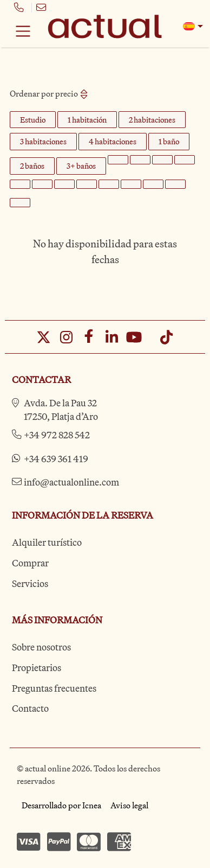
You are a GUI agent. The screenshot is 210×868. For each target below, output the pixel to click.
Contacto (30, 708)
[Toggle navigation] (23, 31)
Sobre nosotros (41, 647)
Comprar (30, 563)
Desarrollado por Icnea (61, 805)
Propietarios (37, 668)
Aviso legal (129, 805)
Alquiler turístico (47, 542)
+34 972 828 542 (57, 435)
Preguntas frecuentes (54, 688)
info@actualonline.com (71, 482)
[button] (193, 26)
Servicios (30, 583)
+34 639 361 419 (56, 459)
